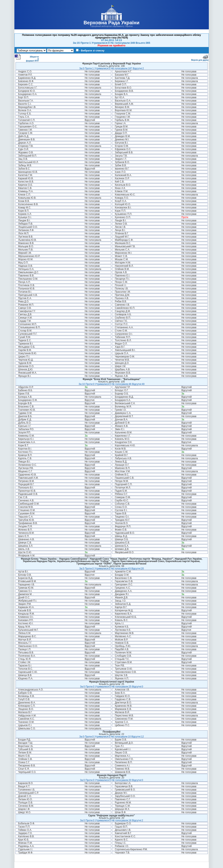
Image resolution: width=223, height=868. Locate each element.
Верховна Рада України (111, 23)
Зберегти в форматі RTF (27, 58)
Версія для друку (200, 59)
